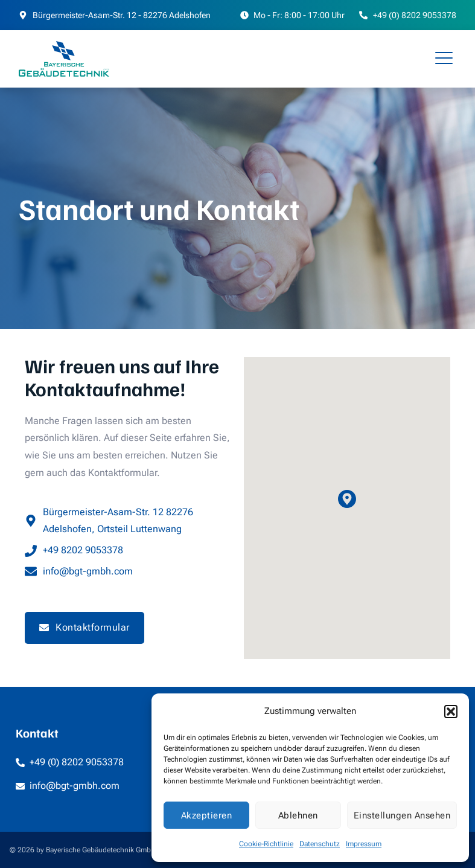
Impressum (364, 844)
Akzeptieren (207, 815)
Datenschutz (320, 844)
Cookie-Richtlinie (266, 844)
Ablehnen (298, 815)
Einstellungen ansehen (402, 815)
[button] (451, 712)
